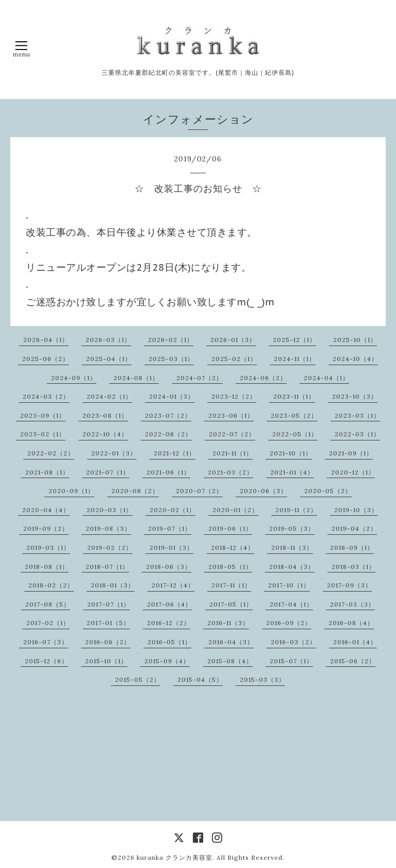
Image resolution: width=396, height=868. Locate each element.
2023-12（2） (234, 396)
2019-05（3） (292, 528)
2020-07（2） (199, 491)
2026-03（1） (108, 340)
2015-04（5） (200, 679)
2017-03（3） (352, 604)
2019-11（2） (296, 510)
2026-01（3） (233, 340)
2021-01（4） (292, 472)
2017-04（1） (291, 604)
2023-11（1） (294, 396)
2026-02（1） (171, 340)
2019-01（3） (171, 547)
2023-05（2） (294, 415)
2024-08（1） (136, 378)
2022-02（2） (51, 453)
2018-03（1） (353, 567)
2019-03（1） (48, 547)
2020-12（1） (353, 472)
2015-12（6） (46, 661)
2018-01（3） (113, 585)
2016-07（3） (46, 642)
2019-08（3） (108, 528)
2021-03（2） (230, 472)
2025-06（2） (46, 359)
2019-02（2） (110, 547)
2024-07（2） (200, 378)
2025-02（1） (234, 359)
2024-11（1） (295, 359)
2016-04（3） (231, 642)
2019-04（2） (354, 528)
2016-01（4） (355, 642)
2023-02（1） (43, 434)
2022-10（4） (105, 434)
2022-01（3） (114, 453)
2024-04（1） (326, 378)
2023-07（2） (168, 415)
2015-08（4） (230, 661)
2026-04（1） (46, 340)
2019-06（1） (230, 528)
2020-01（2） (235, 510)
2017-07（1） (109, 604)
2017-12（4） (173, 585)
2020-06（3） (263, 491)
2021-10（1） (291, 453)
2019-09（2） (46, 528)
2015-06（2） (353, 661)
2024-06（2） (263, 378)
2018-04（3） (292, 567)
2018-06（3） (169, 567)
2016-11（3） (228, 623)
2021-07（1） (108, 472)
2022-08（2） (168, 434)
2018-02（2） (51, 585)
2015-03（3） (262, 679)
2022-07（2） (232, 434)
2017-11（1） (231, 585)
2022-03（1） (357, 434)
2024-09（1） (74, 378)
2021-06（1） (168, 472)
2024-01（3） (172, 396)
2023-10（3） (355, 396)
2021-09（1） (351, 453)
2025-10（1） (355, 340)
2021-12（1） (175, 453)
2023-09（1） (43, 415)
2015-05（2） (138, 679)
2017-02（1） (48, 623)
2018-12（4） (233, 547)
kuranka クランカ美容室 (175, 857)
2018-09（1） (352, 547)
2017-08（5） (48, 604)
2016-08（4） (351, 623)
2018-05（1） (230, 567)
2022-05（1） (295, 434)
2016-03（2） (293, 642)
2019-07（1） (170, 528)
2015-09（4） (167, 661)
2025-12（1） (294, 340)
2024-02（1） (109, 396)
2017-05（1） (231, 604)
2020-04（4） (46, 510)
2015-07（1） (291, 661)
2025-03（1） (171, 359)
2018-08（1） (47, 567)
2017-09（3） (349, 585)
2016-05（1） (169, 642)
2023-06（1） (231, 415)
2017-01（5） (108, 623)
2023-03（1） (357, 415)
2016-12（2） (169, 623)
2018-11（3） (292, 547)
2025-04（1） (109, 359)
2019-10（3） (356, 510)
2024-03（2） (46, 396)
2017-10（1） (289, 585)
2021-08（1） (47, 472)
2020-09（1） (71, 491)
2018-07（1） (107, 567)
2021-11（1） (233, 453)
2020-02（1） (172, 510)
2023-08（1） (105, 415)
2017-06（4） (169, 604)
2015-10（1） (106, 661)
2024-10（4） (355, 359)
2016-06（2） (108, 642)
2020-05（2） (328, 491)
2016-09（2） (289, 623)
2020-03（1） (110, 510)
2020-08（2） (135, 491)
